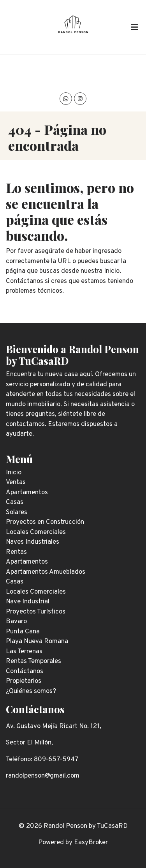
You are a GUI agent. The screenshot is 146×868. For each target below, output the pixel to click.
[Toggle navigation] (134, 27)
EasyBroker (91, 843)
